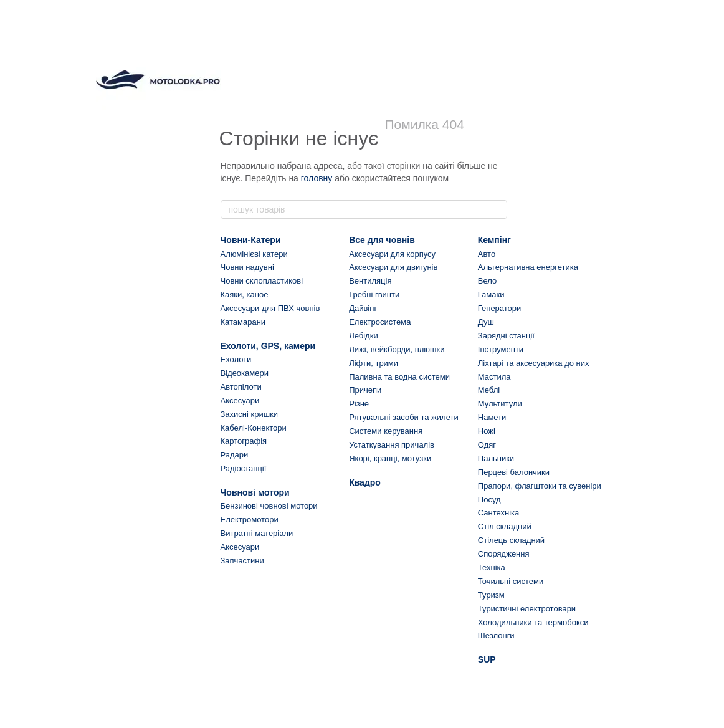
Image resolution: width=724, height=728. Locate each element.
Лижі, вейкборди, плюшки (397, 349)
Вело (487, 281)
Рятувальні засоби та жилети (404, 417)
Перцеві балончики (514, 472)
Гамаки (491, 295)
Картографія (244, 441)
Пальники (496, 458)
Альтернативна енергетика (528, 267)
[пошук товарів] (497, 209)
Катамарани (243, 322)
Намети (492, 417)
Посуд (489, 500)
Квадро (365, 482)
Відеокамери (245, 373)
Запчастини (242, 561)
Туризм (491, 595)
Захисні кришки (250, 414)
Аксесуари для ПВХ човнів (270, 308)
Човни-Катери (251, 240)
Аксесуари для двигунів (393, 267)
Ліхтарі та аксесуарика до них (534, 363)
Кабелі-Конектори (254, 428)
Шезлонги (496, 635)
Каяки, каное (245, 295)
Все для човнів (382, 240)
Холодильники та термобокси (533, 622)
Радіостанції (244, 468)
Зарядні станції (506, 336)
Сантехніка (498, 513)
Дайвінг (363, 308)
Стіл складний (505, 526)
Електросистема (380, 322)
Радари (235, 455)
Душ (486, 322)
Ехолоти (236, 359)
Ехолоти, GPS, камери (268, 346)
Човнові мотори (255, 492)
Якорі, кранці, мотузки (390, 458)
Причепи (365, 390)
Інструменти (501, 349)
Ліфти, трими (374, 363)
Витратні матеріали (257, 533)
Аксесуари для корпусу (392, 254)
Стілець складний (511, 540)
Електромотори (250, 520)
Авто (487, 254)
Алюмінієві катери (254, 254)
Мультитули (500, 404)
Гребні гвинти (374, 295)
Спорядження (504, 554)
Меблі (489, 390)
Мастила (494, 377)
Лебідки (363, 336)
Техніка (492, 568)
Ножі (487, 431)
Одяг (487, 445)
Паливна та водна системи (399, 377)
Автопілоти (241, 387)
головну (317, 178)
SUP (487, 659)
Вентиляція (370, 281)
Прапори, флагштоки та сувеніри (540, 486)
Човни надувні (247, 267)
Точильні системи (511, 581)
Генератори (500, 308)
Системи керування (386, 431)
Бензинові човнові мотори (269, 506)
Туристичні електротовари (527, 609)
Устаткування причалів (392, 445)
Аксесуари (240, 400)
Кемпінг (494, 240)
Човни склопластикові (262, 281)
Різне (359, 404)
